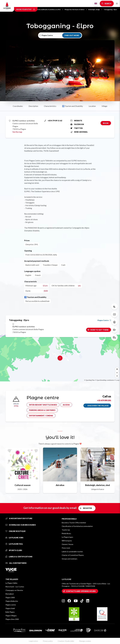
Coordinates (18, 106)
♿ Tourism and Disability (72, 106)
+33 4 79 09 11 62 (53, 121)
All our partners (16, 563)
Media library (66, 533)
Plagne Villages (11, 616)
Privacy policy (48, 641)
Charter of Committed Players (73, 555)
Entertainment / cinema (41, 416)
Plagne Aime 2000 (12, 619)
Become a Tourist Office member (74, 523)
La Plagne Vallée (11, 583)
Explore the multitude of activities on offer (48, 10)
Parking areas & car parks (42, 410)
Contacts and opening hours (81, 591)
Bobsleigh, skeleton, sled (97, 485)
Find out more (72, 35)
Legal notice (33, 641)
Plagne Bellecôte (12, 601)
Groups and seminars (69, 559)
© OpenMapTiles (89, 380)
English (96, 4)
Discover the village (98, 406)
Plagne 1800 (10, 597)
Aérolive (60, 485)
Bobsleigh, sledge (95, 10)
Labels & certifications (19, 557)
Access (66, 405)
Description (33, 106)
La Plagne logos (67, 537)
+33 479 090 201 (104, 400)
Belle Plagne (10, 612)
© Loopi (117, 380)
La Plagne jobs (14, 538)
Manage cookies (85, 641)
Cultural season (23, 485)
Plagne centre (11, 605)
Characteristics (50, 106)
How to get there (99, 330)
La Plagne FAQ (14, 544)
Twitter (77, 128)
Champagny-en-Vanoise (14, 590)
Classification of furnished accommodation (77, 526)
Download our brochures (21, 525)
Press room (66, 548)
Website (76, 121)
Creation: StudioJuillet (66, 641)
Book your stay (26, 9)
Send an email (79, 132)
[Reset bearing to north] (117, 376)
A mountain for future (19, 518)
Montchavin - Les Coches (15, 587)
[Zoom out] (117, 373)
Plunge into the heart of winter (76, 10)
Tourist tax (66, 530)
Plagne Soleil (10, 608)
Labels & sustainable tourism (72, 552)
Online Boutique (16, 531)
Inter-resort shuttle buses (43, 405)
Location (92, 106)
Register (87, 508)
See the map (17, 132)
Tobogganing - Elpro (110, 10)
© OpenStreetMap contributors (105, 380)
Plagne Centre (104, 320)
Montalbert (10, 594)
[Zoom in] (117, 369)
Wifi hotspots (67, 541)
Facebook (77, 124)
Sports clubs (14, 550)
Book (106, 123)
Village (104, 106)
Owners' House (67, 544)
